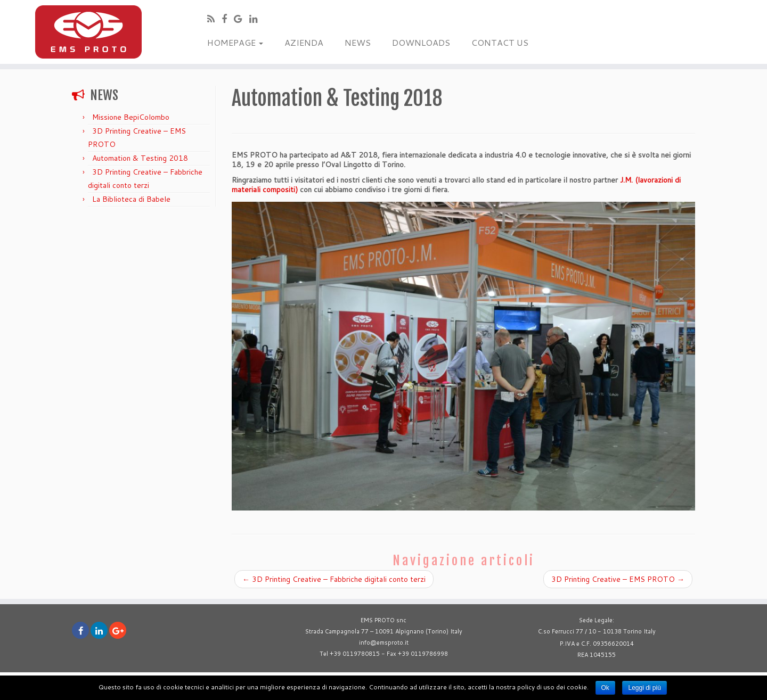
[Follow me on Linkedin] (257, 19)
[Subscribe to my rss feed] (214, 19)
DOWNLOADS (421, 42)
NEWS (358, 42)
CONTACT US (500, 42)
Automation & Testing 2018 (140, 158)
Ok (605, 688)
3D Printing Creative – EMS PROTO (618, 579)
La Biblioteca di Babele (131, 199)
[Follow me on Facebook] (228, 19)
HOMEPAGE (235, 42)
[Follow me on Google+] (242, 19)
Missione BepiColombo (131, 117)
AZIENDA (304, 42)
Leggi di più (644, 688)
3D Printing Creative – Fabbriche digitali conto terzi (334, 579)
